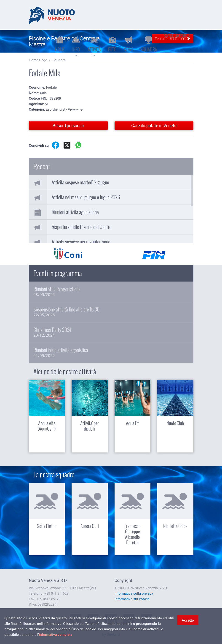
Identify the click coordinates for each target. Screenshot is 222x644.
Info (76, 46)
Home (60, 44)
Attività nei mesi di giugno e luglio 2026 (86, 197)
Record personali (68, 125)
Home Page (38, 60)
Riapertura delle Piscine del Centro (82, 227)
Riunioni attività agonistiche (75, 212)
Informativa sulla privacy (134, 593)
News (129, 44)
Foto (112, 44)
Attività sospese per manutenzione (81, 242)
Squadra (149, 44)
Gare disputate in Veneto (154, 125)
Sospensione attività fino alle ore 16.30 (111, 312)
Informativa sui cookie (132, 599)
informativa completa (56, 635)
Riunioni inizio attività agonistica (111, 353)
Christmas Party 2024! (111, 332)
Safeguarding (177, 36)
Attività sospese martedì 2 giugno (80, 182)
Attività (94, 46)
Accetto (188, 621)
